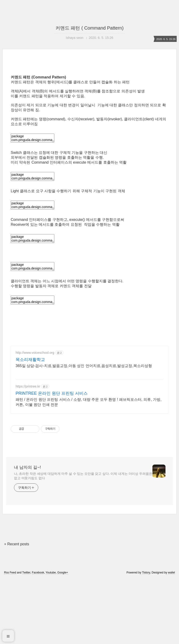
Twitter (26, 638)
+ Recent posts (16, 609)
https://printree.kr (28, 452)
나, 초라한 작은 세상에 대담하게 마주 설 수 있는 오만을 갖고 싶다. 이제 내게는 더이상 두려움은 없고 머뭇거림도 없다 (83, 541)
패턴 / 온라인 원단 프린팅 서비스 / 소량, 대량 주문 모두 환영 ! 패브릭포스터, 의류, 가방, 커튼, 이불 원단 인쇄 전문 (89, 467)
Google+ (63, 638)
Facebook (38, 638)
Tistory (146, 638)
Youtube (51, 638)
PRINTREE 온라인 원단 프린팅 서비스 (52, 459)
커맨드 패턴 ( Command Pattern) (89, 28)
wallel (172, 638)
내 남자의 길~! (28, 533)
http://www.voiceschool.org (35, 418)
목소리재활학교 (30, 425)
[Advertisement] (89, 103)
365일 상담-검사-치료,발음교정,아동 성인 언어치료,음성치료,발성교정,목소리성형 (84, 431)
